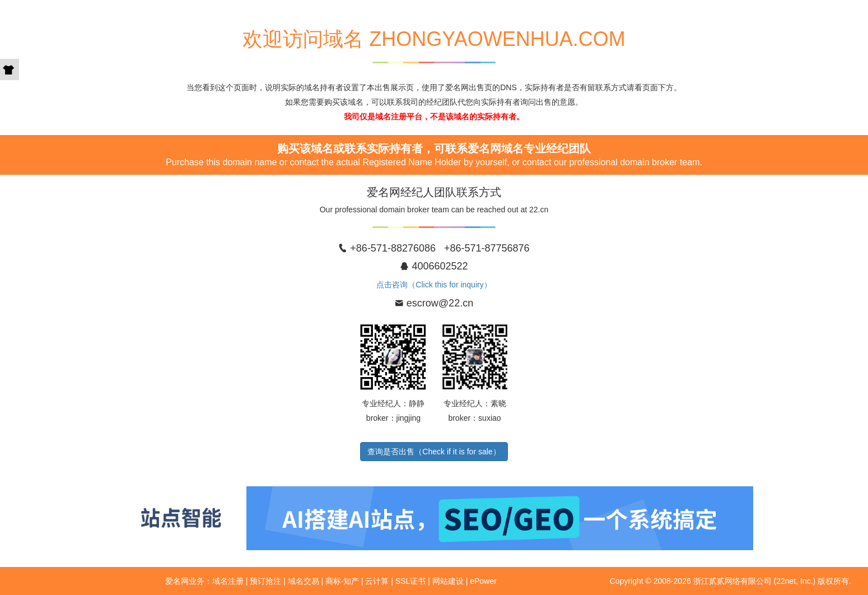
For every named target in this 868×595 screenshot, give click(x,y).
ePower (483, 581)
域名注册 (228, 581)
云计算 (377, 581)
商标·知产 (342, 581)
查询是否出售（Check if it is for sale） (434, 452)
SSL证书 (410, 581)
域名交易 (304, 581)
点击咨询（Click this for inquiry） (434, 285)
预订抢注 (265, 581)
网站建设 (448, 581)
